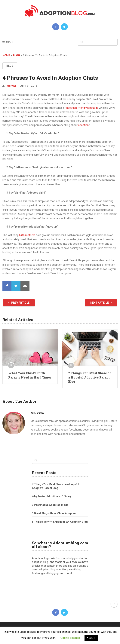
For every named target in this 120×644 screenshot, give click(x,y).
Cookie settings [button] (70, 638)
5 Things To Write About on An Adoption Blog (60, 522)
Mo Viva (12, 86)
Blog (16, 55)
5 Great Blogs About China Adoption (54, 513)
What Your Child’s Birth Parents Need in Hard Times (30, 375)
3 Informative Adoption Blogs (50, 505)
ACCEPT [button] (91, 638)
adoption (83, 125)
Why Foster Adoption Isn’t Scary (52, 496)
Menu (10, 42)
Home (6, 55)
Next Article (101, 303)
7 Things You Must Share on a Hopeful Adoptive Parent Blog (90, 377)
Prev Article (19, 303)
